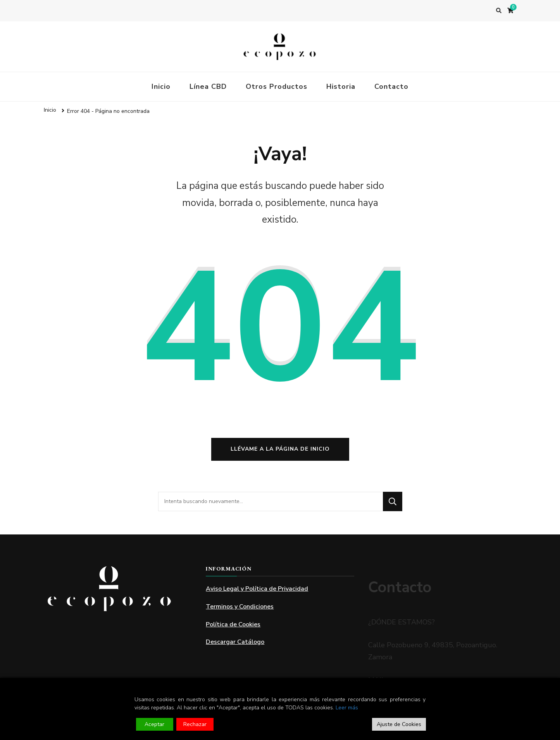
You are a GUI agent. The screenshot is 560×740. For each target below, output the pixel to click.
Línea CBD (208, 86)
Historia (341, 86)
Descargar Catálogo (235, 642)
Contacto (391, 86)
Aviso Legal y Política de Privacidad (257, 589)
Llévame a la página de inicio (280, 449)
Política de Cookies (233, 624)
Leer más (347, 708)
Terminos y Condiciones (240, 607)
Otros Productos (277, 86)
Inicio (161, 86)
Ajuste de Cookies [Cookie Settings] (399, 724)
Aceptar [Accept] (154, 724)
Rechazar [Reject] (195, 724)
